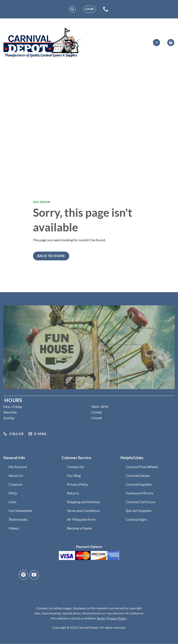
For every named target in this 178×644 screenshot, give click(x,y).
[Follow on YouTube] (34, 575)
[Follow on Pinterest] (24, 575)
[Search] (72, 9)
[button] (90, 9)
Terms (101, 618)
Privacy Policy (117, 618)
